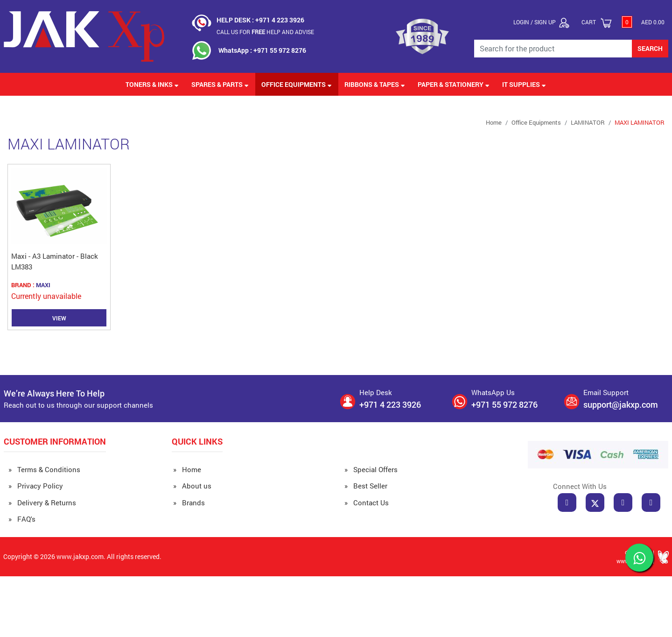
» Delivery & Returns (42, 503)
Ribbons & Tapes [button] (375, 84)
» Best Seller (366, 486)
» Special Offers (371, 469)
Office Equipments (536, 122)
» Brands (189, 503)
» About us (192, 486)
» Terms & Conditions (44, 469)
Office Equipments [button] (297, 84)
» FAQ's (22, 519)
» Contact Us (367, 503)
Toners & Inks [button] (152, 84)
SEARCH (650, 48)
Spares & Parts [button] (220, 84)
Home (494, 122)
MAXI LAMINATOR (640, 122)
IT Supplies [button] (524, 84)
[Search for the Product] (553, 49)
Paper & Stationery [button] (454, 84)
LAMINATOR (588, 122)
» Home (187, 469)
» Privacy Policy (36, 486)
